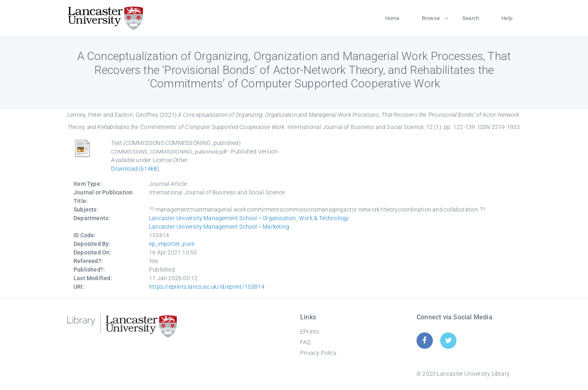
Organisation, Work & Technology (306, 218)
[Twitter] (449, 340)
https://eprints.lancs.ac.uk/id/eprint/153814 (207, 287)
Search (471, 18)
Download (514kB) (135, 169)
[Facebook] (424, 340)
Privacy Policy (318, 353)
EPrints (310, 332)
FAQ (305, 342)
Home (392, 18)
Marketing (276, 227)
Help (507, 18)
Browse (431, 18)
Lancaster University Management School (203, 218)
